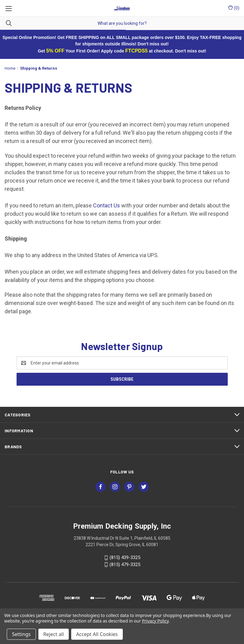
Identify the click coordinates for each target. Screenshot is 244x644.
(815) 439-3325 (125, 557)
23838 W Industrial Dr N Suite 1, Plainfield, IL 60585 (122, 538)
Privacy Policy (155, 621)
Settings (21, 634)
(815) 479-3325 (125, 565)
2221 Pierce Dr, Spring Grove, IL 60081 (122, 545)
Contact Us (107, 205)
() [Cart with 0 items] (234, 8)
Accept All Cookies (97, 634)
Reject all (54, 634)
